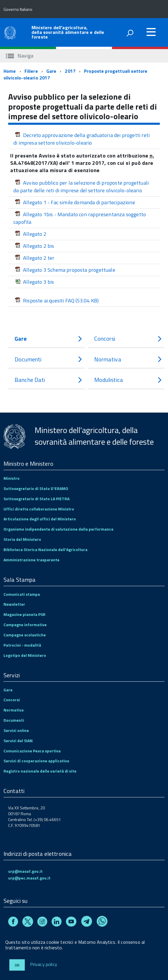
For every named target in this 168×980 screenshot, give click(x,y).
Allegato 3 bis (35, 282)
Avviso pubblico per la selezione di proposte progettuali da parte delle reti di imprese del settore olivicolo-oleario (81, 187)
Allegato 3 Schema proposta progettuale (65, 270)
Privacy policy (44, 965)
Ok (17, 965)
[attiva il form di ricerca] (130, 33)
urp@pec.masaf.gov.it (29, 878)
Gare (51, 71)
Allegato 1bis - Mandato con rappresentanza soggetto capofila (80, 218)
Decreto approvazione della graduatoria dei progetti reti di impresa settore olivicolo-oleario (82, 139)
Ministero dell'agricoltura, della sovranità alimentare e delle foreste (68, 32)
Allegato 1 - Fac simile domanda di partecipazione (75, 202)
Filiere (31, 71)
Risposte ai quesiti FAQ (57, 301)
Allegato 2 (31, 234)
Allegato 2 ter (35, 258)
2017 (70, 71)
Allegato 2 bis (35, 246)
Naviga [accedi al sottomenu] (20, 56)
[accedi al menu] (151, 32)
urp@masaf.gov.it (25, 871)
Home (10, 71)
